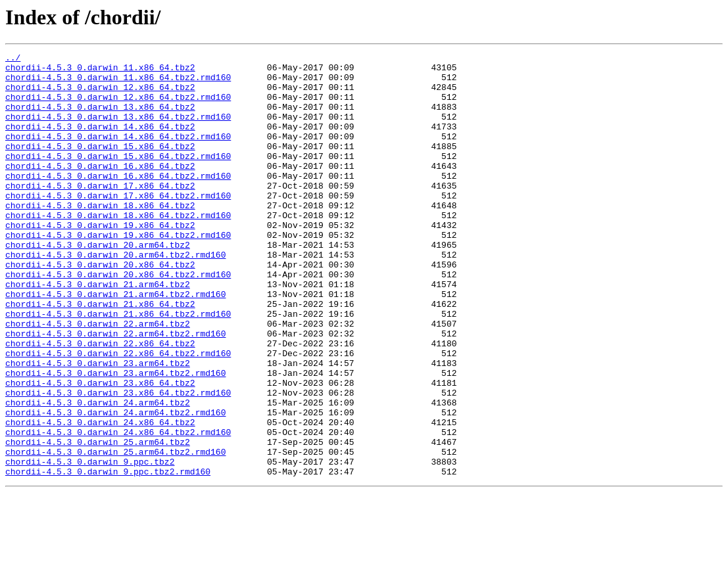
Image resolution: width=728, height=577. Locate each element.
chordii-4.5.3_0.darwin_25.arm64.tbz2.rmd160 (115, 532)
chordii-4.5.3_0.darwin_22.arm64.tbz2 (98, 379)
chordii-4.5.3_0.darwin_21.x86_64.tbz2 (100, 355)
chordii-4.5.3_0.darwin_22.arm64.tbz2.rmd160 (115, 390)
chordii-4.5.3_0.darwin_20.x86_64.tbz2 (100, 308)
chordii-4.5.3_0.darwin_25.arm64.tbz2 (98, 520)
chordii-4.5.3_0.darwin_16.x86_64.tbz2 (100, 189)
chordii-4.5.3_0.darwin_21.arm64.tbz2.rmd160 (115, 343)
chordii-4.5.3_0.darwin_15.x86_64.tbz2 (100, 166)
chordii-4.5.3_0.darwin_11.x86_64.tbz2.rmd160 (118, 83)
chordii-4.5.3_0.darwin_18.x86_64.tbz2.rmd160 (118, 248)
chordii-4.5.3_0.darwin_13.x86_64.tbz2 (100, 118)
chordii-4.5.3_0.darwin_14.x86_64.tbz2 (100, 142)
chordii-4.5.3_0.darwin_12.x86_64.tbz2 (100, 95)
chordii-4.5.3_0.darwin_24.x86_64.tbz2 (100, 497)
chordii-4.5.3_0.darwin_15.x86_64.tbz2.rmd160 (118, 177)
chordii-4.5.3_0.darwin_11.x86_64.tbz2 (100, 71)
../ (13, 59)
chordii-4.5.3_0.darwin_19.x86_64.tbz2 (100, 260)
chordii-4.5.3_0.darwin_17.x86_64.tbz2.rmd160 (118, 225)
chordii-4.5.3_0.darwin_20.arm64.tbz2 (98, 284)
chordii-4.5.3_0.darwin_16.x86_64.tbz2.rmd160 (118, 201)
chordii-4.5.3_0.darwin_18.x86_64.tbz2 (100, 237)
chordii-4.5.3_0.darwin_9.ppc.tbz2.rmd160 (108, 556)
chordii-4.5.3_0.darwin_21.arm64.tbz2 (98, 331)
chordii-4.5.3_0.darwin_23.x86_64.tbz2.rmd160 (118, 461)
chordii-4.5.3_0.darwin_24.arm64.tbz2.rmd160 (115, 485)
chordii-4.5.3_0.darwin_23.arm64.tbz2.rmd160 (115, 438)
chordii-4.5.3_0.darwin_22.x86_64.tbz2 (100, 402)
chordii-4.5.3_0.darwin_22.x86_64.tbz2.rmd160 (118, 414)
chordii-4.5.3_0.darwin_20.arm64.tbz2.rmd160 (115, 296)
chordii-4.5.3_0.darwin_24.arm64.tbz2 (98, 473)
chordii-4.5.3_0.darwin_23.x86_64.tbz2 (100, 450)
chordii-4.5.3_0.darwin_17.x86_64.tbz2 (100, 213)
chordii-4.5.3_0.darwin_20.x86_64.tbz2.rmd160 (118, 319)
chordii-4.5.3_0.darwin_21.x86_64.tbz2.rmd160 (118, 367)
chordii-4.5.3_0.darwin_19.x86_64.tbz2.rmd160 (118, 272)
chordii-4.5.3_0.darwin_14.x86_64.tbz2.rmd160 (118, 154)
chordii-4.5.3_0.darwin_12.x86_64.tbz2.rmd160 (118, 106)
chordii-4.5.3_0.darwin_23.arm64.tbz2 (98, 426)
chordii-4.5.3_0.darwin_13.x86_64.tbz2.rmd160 (118, 130)
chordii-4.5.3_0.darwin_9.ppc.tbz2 (90, 544)
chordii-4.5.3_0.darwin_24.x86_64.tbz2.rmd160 (118, 509)
